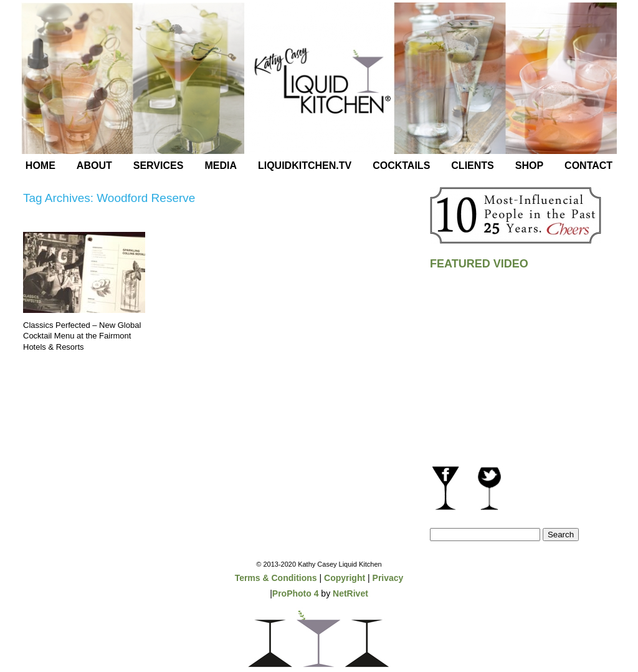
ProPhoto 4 (296, 593)
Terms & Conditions (276, 578)
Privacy (388, 578)
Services (159, 166)
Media (221, 166)
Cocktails (401, 166)
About (94, 166)
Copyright (345, 578)
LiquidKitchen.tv (305, 166)
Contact (588, 166)
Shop (529, 166)
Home (40, 166)
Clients (472, 166)
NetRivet (350, 593)
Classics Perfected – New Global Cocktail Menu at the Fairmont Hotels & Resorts (82, 336)
